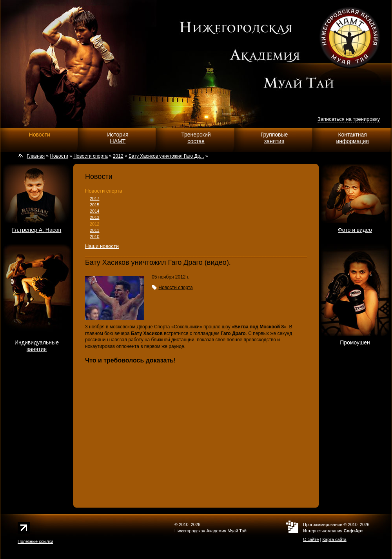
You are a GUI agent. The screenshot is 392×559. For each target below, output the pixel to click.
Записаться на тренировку (349, 119)
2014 (94, 211)
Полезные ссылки (35, 541)
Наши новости (102, 246)
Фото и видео (355, 230)
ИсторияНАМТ (118, 138)
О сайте (311, 539)
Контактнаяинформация (352, 138)
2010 (94, 237)
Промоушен (355, 342)
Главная (36, 156)
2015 (94, 205)
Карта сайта (334, 539)
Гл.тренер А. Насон (37, 230)
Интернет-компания (333, 531)
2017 (94, 198)
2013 (94, 217)
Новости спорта (104, 191)
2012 (94, 224)
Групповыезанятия (274, 138)
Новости (40, 135)
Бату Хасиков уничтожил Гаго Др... (166, 156)
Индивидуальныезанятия (37, 346)
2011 (94, 230)
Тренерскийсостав (196, 138)
